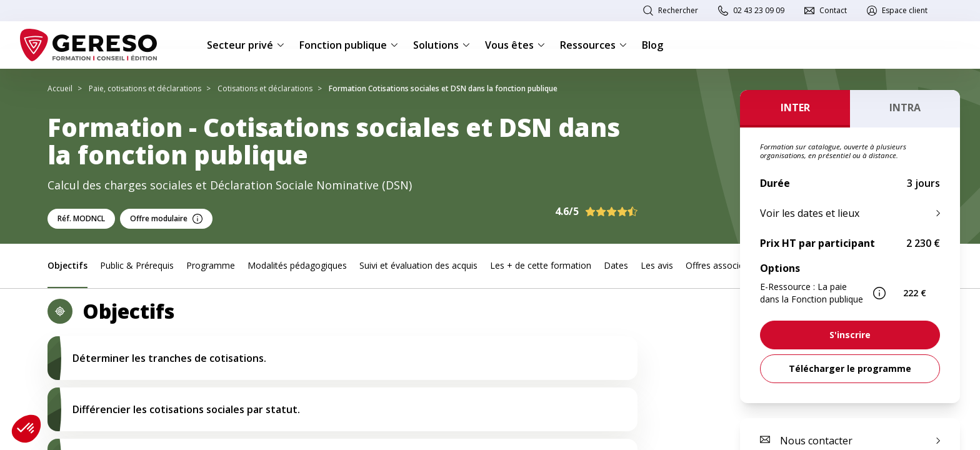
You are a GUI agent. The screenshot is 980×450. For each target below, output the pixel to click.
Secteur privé (246, 45)
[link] (850, 335)
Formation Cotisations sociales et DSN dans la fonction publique (443, 88)
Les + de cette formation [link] (541, 265)
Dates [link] (616, 265)
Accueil (60, 88)
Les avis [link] (657, 265)
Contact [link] (833, 10)
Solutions (442, 45)
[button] (26, 429)
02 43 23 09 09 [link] (759, 10)
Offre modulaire (166, 218)
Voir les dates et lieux (810, 213)
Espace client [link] (905, 10)
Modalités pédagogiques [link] (297, 265)
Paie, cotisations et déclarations (145, 88)
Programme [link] (211, 265)
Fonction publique (349, 45)
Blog (652, 45)
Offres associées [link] (719, 265)
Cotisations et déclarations (265, 88)
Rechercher (678, 10)
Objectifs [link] (67, 265)
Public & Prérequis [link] (137, 265)
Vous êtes (515, 45)
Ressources (593, 45)
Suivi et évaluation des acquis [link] (418, 265)
